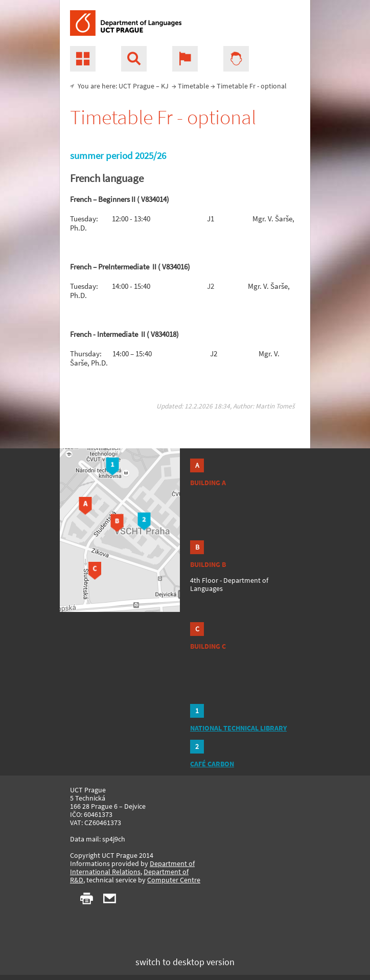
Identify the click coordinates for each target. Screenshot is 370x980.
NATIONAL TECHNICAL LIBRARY (238, 728)
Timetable (193, 86)
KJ (165, 86)
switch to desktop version (185, 962)
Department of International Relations (132, 868)
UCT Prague (136, 86)
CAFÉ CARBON (212, 764)
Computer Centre (174, 880)
